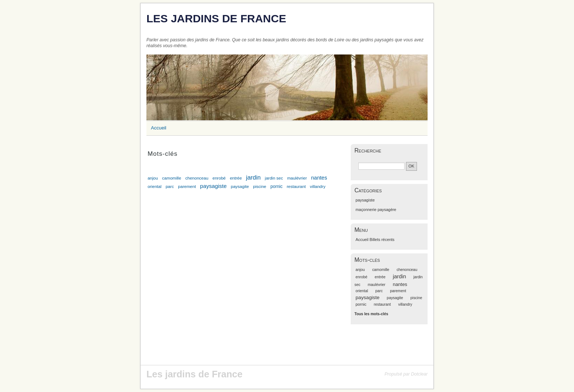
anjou (153, 178)
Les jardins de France (216, 18)
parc (169, 186)
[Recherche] (381, 166)
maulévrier (297, 178)
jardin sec (274, 178)
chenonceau (197, 178)
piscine (260, 186)
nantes (319, 178)
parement (187, 186)
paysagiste (213, 186)
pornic (277, 186)
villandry (318, 186)
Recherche (368, 150)
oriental (154, 186)
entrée (236, 178)
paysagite (240, 186)
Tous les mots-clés (371, 314)
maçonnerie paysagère (376, 210)
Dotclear (419, 374)
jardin (253, 177)
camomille (172, 178)
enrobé (219, 178)
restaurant (296, 186)
